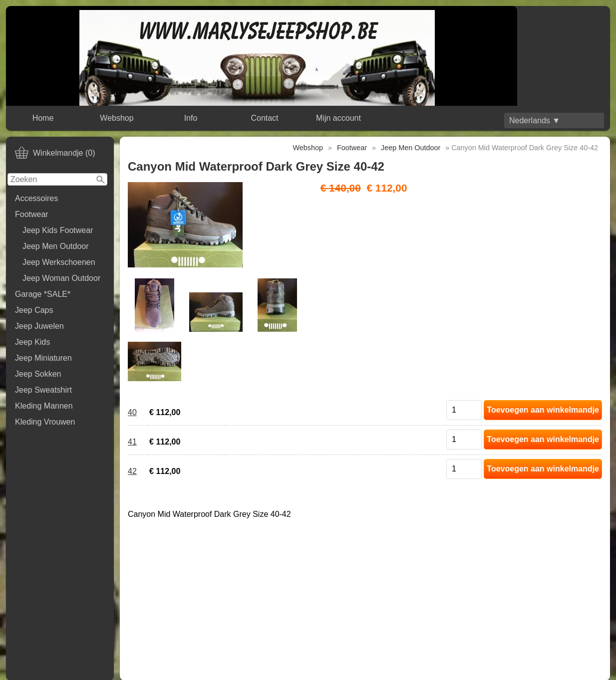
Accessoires (36, 198)
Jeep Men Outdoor (56, 246)
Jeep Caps (34, 310)
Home (43, 118)
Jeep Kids (32, 342)
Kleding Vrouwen (45, 422)
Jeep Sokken (38, 374)
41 (132, 442)
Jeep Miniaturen (43, 358)
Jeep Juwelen (39, 326)
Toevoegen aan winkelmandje (543, 410)
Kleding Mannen (44, 406)
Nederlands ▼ (535, 120)
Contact (264, 118)
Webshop (117, 118)
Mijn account (338, 118)
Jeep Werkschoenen (59, 262)
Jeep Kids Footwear (58, 230)
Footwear (32, 214)
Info (191, 118)
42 (132, 471)
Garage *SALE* (43, 294)
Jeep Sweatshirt (43, 390)
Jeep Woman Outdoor (61, 278)
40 (132, 412)
